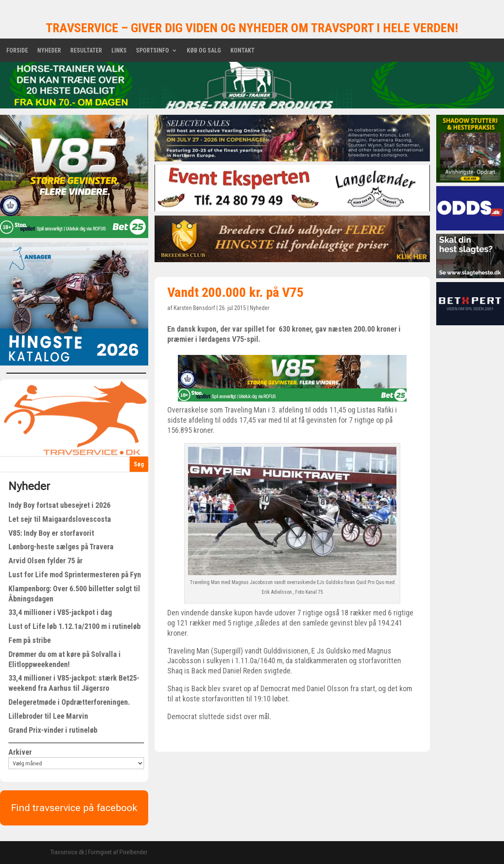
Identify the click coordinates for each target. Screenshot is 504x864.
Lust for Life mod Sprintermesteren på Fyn (75, 575)
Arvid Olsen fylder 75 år (46, 561)
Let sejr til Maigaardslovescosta (60, 519)
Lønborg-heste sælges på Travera (61, 547)
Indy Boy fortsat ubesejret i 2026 (60, 505)
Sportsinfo (152, 51)
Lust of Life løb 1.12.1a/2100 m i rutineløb (75, 626)
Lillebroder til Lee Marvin (48, 716)
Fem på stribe (30, 640)
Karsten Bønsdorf (194, 308)
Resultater (86, 51)
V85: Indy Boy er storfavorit (51, 533)
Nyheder (49, 51)
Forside (17, 51)
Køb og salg (204, 51)
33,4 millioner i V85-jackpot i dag (60, 612)
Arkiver (20, 752)
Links (119, 51)
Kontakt (242, 51)
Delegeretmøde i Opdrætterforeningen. (69, 702)
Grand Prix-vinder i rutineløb (53, 730)
